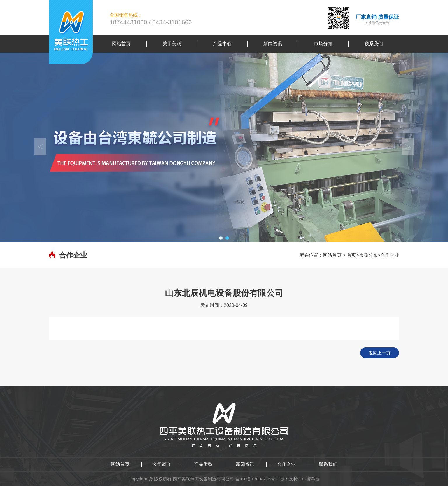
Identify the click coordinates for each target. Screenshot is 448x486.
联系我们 (328, 464)
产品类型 (203, 464)
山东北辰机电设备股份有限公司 (224, 293)
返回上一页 (380, 353)
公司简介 (162, 464)
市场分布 (368, 255)
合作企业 (390, 255)
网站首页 (332, 255)
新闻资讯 (245, 464)
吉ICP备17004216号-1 (257, 479)
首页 (351, 255)
